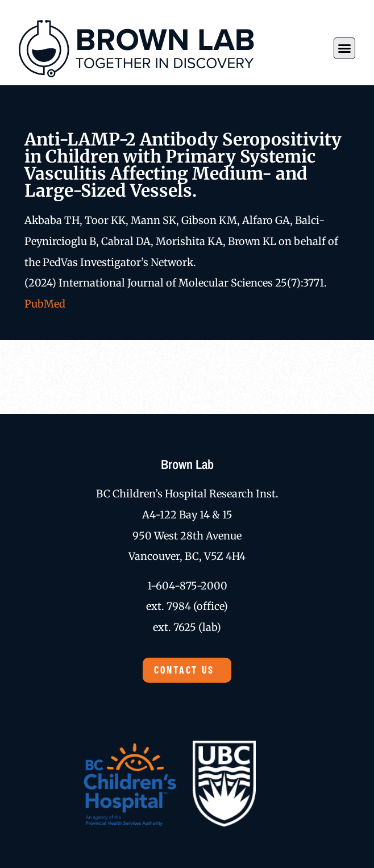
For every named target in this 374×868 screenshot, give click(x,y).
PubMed (45, 304)
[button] (344, 48)
